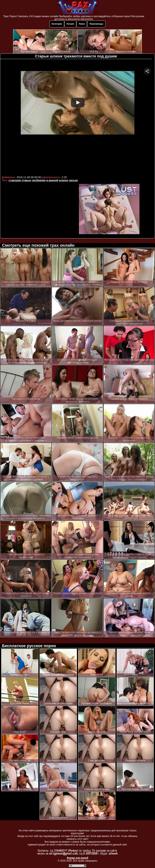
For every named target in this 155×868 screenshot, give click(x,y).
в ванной (52, 180)
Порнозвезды (96, 24)
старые (26, 180)
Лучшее (70, 24)
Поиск (82, 24)
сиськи (73, 180)
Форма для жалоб (78, 858)
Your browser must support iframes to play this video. (78, 117)
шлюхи (63, 180)
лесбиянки (39, 180)
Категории (57, 24)
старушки (15, 180)
